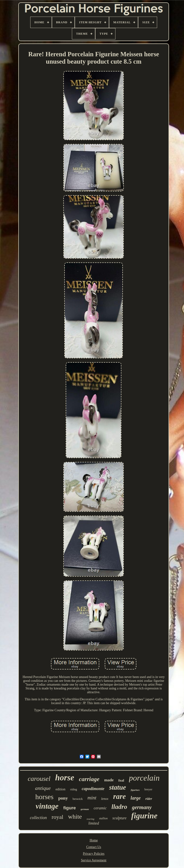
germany (142, 807)
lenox (105, 799)
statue (117, 787)
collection (38, 818)
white (75, 817)
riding (74, 789)
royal (57, 817)
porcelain (144, 778)
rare (119, 796)
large (136, 798)
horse (65, 778)
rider (149, 799)
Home (94, 840)
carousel (39, 779)
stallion (103, 818)
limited (94, 823)
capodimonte (93, 789)
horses (44, 797)
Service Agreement (94, 860)
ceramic (100, 808)
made (109, 780)
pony (63, 798)
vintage (47, 806)
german (85, 809)
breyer (148, 789)
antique (43, 788)
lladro (119, 807)
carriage (89, 779)
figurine (144, 816)
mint (92, 798)
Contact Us (94, 847)
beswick (78, 799)
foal (121, 780)
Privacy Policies (94, 854)
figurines (135, 790)
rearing (91, 819)
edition (60, 789)
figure (70, 808)
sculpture (119, 818)
